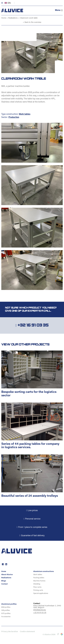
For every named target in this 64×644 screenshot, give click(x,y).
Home (4, 18)
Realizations (13, 18)
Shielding (37, 584)
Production (14, 117)
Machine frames (39, 581)
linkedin (6, 564)
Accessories (6, 617)
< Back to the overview (32, 22)
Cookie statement (27, 632)
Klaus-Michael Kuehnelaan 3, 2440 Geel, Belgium (47, 607)
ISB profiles (6, 610)
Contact (5, 584)
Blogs (4, 581)
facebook (3, 564)
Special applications (41, 593)
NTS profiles (6, 614)
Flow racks (37, 587)
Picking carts (38, 590)
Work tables (25, 114)
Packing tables (39, 578)
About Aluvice (7, 575)
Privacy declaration (10, 632)
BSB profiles (6, 607)
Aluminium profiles (9, 604)
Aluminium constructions (44, 571)
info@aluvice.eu (40, 610)
